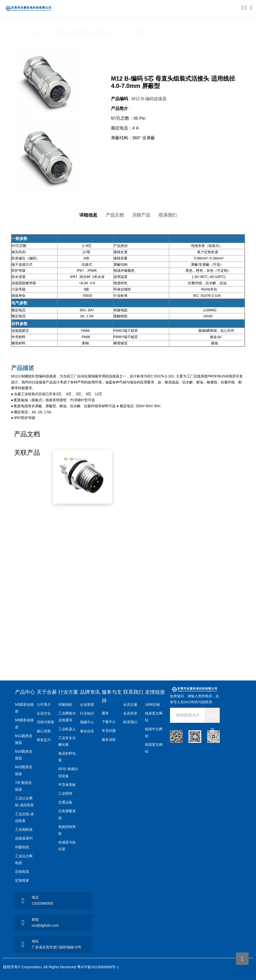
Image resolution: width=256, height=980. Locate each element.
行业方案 (68, 692)
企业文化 (44, 713)
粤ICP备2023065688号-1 (98, 967)
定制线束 (22, 880)
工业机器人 (67, 729)
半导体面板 (67, 785)
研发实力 (44, 740)
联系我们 (168, 215)
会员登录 (130, 713)
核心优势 (44, 731)
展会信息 (87, 731)
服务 (105, 713)
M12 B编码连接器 (103, 25)
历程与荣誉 (45, 722)
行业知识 (87, 713)
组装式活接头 (138, 25)
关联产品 (141, 215)
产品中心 (37, 25)
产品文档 (115, 215)
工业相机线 (24, 829)
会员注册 (130, 705)
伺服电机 (65, 705)
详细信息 (88, 215)
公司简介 (44, 705)
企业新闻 (87, 705)
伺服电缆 (22, 847)
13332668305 (42, 903)
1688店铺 (152, 705)
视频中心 (87, 722)
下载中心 (109, 722)
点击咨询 (142, 154)
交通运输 (65, 802)
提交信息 (212, 718)
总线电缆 (22, 872)
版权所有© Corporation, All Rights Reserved (40, 967)
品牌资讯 (90, 692)
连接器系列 (24, 838)
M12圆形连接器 (66, 25)
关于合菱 (47, 692)
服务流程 (109, 740)
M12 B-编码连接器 (149, 99)
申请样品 (214, 154)
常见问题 (109, 731)
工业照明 (65, 793)
